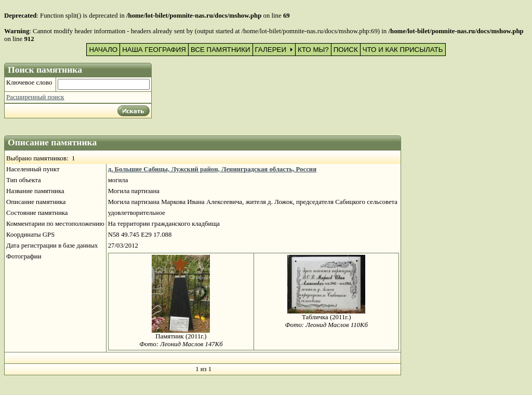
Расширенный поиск (35, 97)
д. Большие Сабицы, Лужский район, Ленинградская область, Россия (212, 169)
